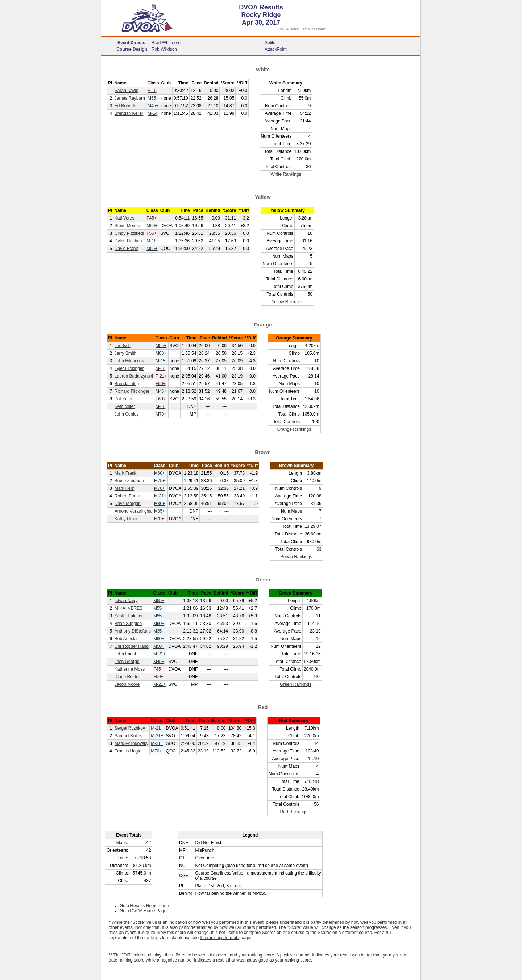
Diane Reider (127, 677)
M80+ (159, 504)
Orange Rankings (294, 429)
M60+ (152, 226)
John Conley (127, 414)
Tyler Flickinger (129, 368)
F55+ (152, 233)
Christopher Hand (132, 646)
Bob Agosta (126, 639)
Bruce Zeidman (129, 481)
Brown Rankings (296, 557)
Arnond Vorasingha (133, 511)
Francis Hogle (128, 751)
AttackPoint (276, 49)
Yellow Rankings (287, 302)
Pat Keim (123, 399)
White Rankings (286, 174)
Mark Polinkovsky (131, 743)
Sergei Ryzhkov (130, 728)
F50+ (161, 384)
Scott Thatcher (129, 616)
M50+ (159, 646)
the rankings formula (220, 938)
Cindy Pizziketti (129, 233)
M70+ (161, 414)
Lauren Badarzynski (134, 376)
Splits (270, 43)
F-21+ (161, 376)
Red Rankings (294, 812)
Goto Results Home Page (144, 906)
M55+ (153, 98)
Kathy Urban (127, 519)
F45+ (152, 218)
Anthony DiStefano (133, 631)
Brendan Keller (129, 113)
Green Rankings (296, 684)
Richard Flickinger (132, 391)
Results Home (314, 29)
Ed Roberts (125, 106)
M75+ (159, 481)
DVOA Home (289, 29)
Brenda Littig (127, 384)
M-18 (151, 241)
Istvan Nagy (126, 601)
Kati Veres (125, 218)
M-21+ (160, 496)
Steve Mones (127, 226)
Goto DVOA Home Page (143, 911)
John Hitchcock (129, 361)
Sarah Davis (126, 91)
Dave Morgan (128, 504)
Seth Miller (125, 406)
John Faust (125, 654)
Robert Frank (127, 496)
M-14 (152, 113)
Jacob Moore (127, 684)
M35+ (159, 511)
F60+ (161, 399)
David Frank (126, 249)
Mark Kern (125, 488)
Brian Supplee (128, 624)
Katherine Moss (130, 669)
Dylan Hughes (128, 241)
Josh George (127, 662)
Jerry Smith (126, 353)
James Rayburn (130, 98)
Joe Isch (123, 346)
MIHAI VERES (129, 608)
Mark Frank (126, 473)
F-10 (152, 91)
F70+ (159, 519)
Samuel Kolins (129, 736)
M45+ (153, 106)
